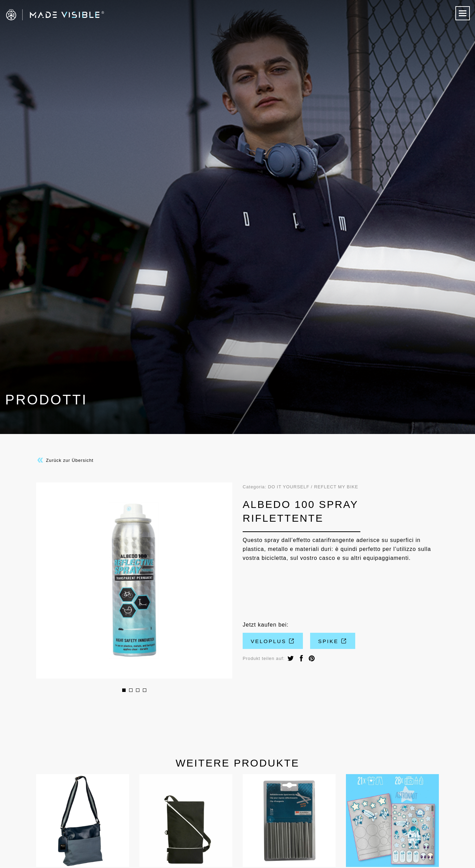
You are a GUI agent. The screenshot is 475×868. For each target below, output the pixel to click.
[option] (134, 581)
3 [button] (138, 690)
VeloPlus (273, 641)
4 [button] (145, 690)
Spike (332, 641)
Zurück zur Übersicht (65, 460)
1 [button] (124, 690)
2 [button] (131, 690)
